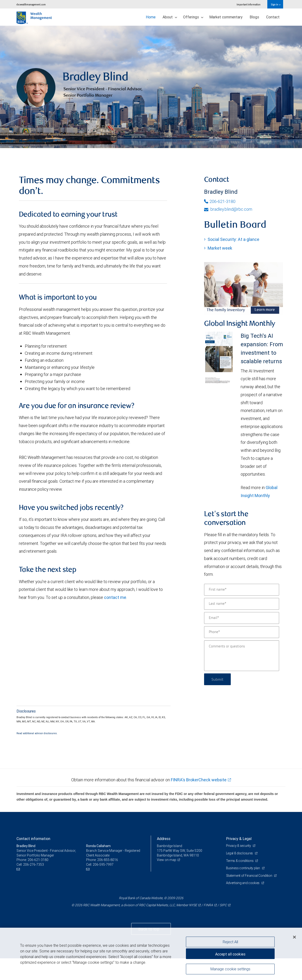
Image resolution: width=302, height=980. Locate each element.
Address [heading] (164, 860)
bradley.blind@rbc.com (228, 231)
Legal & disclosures (240, 875)
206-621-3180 (220, 223)
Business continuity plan (243, 890)
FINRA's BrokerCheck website (199, 801)
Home (151, 17)
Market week (220, 270)
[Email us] (19, 891)
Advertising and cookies (243, 905)
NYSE (193, 927)
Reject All (230, 942)
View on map (167, 881)
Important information (249, 4)
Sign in (276, 4)
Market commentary (226, 17)
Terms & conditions (240, 882)
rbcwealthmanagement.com (31, 4)
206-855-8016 (108, 881)
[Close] (294, 937)
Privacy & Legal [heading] (239, 860)
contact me (115, 619)
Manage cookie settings (230, 969)
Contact (273, 17)
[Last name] (242, 626)
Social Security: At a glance (233, 261)
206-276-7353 (34, 886)
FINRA (208, 927)
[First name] (242, 611)
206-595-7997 (103, 886)
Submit (217, 701)
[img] (151, 98)
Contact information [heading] (33, 860)
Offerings (193, 17)
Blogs (254, 17)
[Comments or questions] (242, 677)
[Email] (242, 640)
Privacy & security (239, 867)
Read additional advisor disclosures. (37, 755)
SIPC (223, 927)
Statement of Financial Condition (250, 897)
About (170, 17)
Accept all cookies (230, 954)
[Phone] (242, 654)
